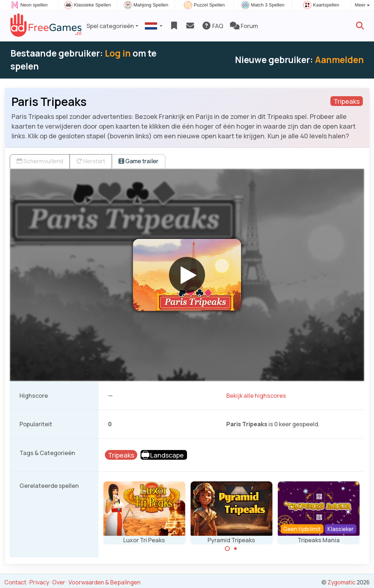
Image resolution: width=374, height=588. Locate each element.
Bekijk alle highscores (256, 396)
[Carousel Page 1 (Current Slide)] (227, 549)
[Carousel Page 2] (236, 549)
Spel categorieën (110, 26)
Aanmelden (339, 60)
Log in (118, 53)
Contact (15, 582)
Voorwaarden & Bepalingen (104, 582)
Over (59, 582)
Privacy (39, 582)
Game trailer (139, 161)
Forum (244, 26)
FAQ (212, 26)
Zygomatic (342, 582)
